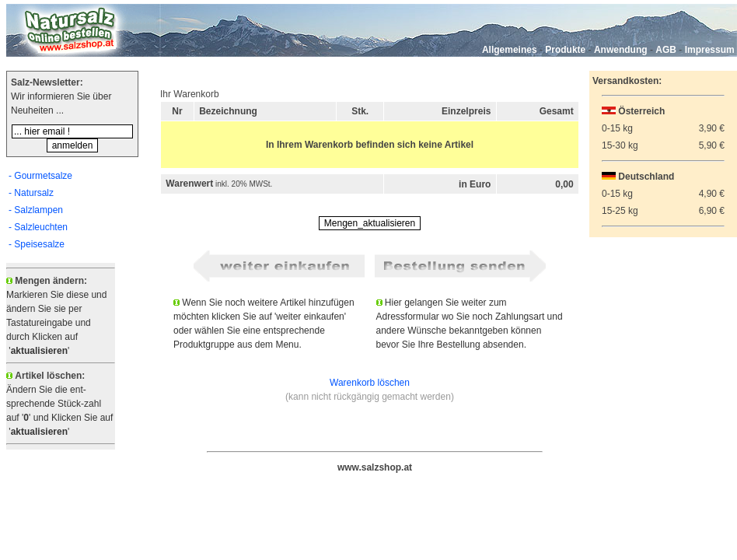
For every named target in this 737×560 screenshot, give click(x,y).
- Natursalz (31, 193)
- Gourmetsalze (40, 176)
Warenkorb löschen (370, 383)
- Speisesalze (37, 244)
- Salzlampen (36, 210)
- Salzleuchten (38, 227)
